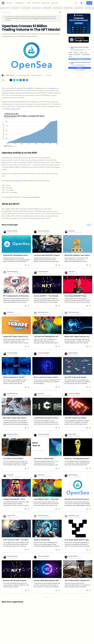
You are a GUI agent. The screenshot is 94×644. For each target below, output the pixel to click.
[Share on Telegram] (14, 80)
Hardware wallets (86, 54)
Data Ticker (55, 3)
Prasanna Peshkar (12, 231)
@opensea (18, 181)
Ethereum (76, 52)
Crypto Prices (46, 3)
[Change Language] (82, 3)
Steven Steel (72, 434)
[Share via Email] (27, 80)
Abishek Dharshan (12, 394)
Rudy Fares (72, 231)
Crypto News (36, 3)
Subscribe (80, 68)
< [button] (44, 597)
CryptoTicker (11, 516)
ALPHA (29, 3)
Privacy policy (82, 70)
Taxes (70, 56)
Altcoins (82, 52)
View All (89, 225)
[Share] (28, 265)
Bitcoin (70, 52)
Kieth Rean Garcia (12, 272)
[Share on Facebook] (21, 80)
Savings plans (77, 54)
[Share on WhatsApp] (17, 80)
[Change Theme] (76, 3)
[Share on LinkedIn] (24, 80)
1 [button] (47, 597)
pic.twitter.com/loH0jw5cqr (31, 197)
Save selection (80, 59)
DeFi (86, 52)
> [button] (50, 597)
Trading (71, 54)
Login (89, 3)
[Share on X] (11, 80)
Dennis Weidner (73, 353)
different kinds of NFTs (13, 109)
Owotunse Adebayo (44, 231)
